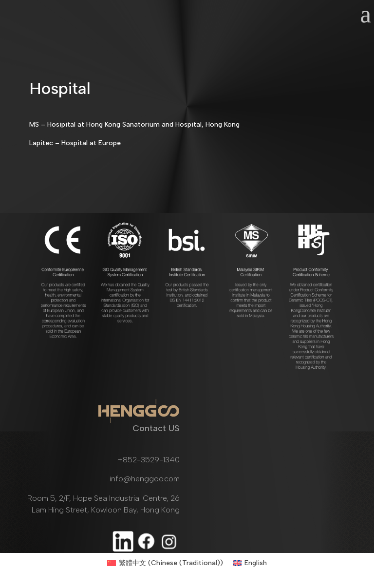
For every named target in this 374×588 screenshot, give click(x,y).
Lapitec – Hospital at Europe (75, 143)
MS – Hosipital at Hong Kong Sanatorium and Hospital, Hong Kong (134, 124)
